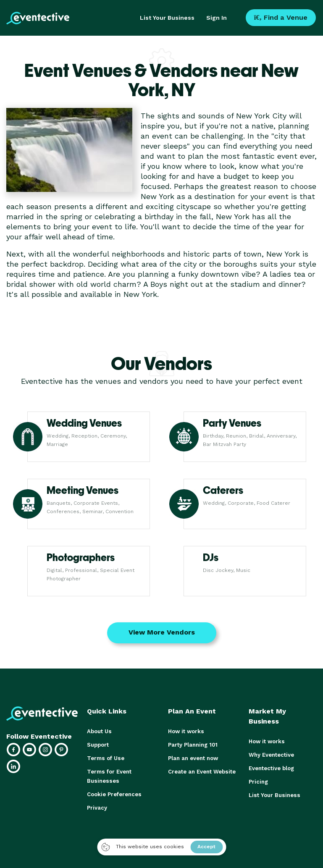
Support (98, 745)
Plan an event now (193, 758)
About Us (99, 731)
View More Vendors (162, 632)
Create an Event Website (202, 772)
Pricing (258, 782)
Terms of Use (105, 758)
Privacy (97, 808)
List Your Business (167, 18)
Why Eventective (271, 755)
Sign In (217, 18)
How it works (186, 731)
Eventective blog (271, 768)
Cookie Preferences (114, 794)
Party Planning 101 (193, 745)
